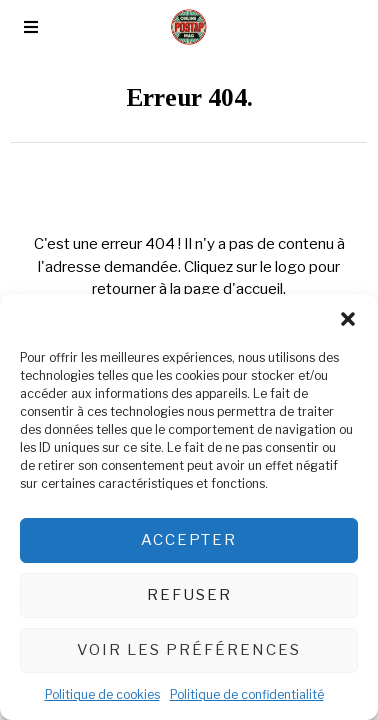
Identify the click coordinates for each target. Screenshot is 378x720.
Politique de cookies (102, 694)
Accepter (189, 540)
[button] (348, 319)
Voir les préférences (189, 650)
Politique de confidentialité (247, 694)
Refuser (189, 595)
